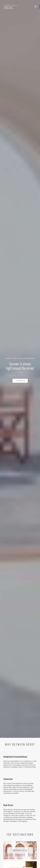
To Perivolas (20, 45)
